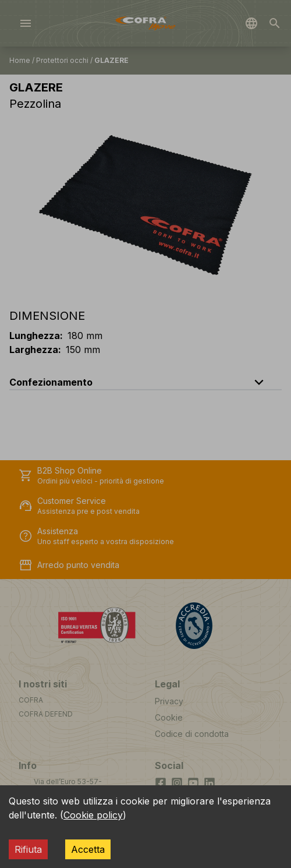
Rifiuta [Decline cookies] (28, 849)
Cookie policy (93, 815)
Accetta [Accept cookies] (88, 849)
